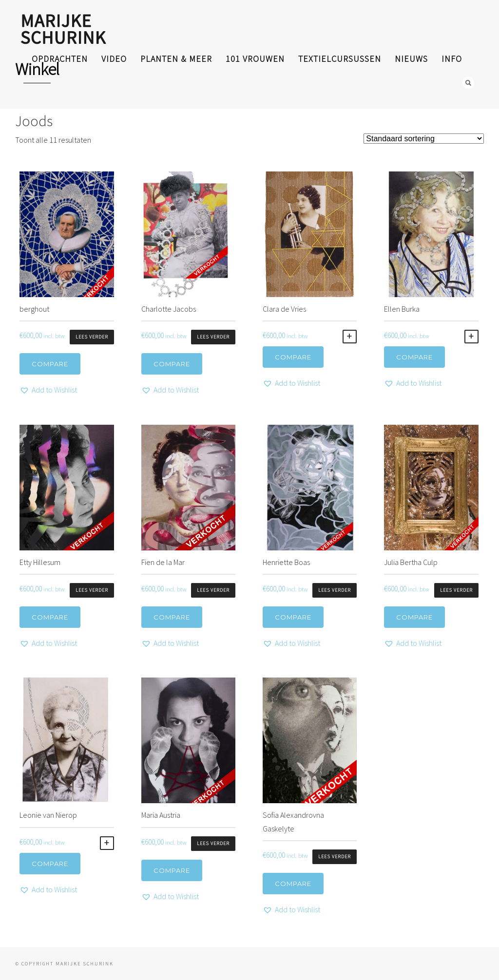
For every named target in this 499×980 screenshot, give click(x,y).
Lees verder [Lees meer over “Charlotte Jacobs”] (213, 337)
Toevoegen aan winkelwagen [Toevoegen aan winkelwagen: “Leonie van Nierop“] (107, 843)
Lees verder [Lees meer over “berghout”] (92, 337)
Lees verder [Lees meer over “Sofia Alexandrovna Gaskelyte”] (335, 857)
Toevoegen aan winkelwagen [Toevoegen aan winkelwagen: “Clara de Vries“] (350, 337)
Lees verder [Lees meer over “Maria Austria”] (213, 843)
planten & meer (176, 59)
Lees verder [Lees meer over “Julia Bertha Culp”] (456, 590)
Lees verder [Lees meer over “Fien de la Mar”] (213, 590)
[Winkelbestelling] (424, 139)
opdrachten (60, 59)
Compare (50, 364)
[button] (48, 390)
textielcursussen (340, 59)
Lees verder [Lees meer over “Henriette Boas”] (335, 590)
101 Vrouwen (255, 59)
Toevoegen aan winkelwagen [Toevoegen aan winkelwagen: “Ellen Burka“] (471, 337)
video (114, 59)
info (452, 59)
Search (468, 83)
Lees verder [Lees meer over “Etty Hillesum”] (92, 590)
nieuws (411, 59)
